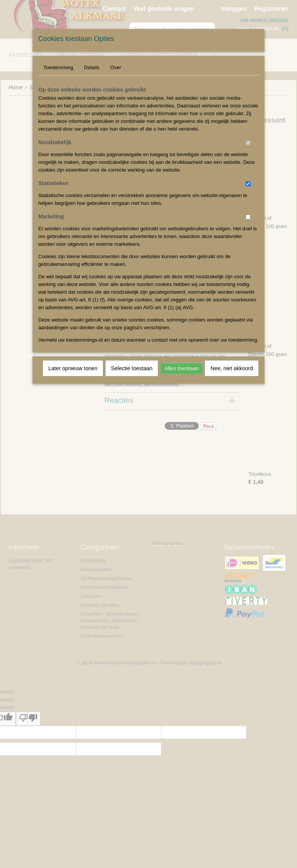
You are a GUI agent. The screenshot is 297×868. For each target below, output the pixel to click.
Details (92, 67)
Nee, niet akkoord (232, 368)
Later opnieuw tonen (73, 368)
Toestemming (58, 67)
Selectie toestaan (132, 368)
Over (116, 67)
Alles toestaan (181, 368)
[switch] (248, 143)
